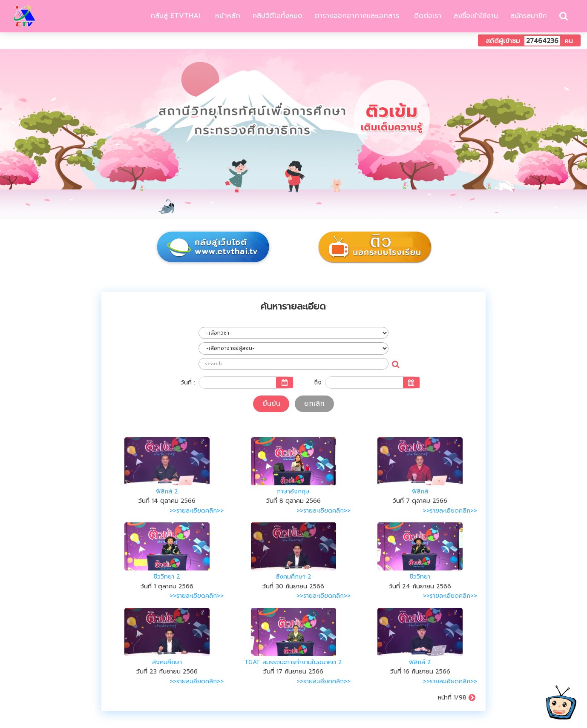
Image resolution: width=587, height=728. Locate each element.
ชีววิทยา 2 (167, 577)
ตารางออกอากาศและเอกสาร (357, 16)
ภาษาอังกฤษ (293, 492)
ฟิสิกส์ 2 (167, 492)
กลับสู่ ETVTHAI (174, 16)
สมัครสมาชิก (529, 16)
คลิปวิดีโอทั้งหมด (278, 16)
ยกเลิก (314, 404)
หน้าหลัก (226, 16)
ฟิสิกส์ (420, 492)
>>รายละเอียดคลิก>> (197, 511)
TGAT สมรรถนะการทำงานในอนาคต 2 (293, 662)
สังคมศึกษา (167, 662)
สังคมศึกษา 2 (293, 577)
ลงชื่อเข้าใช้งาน (476, 16)
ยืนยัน (271, 404)
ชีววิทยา (420, 577)
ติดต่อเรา (426, 16)
